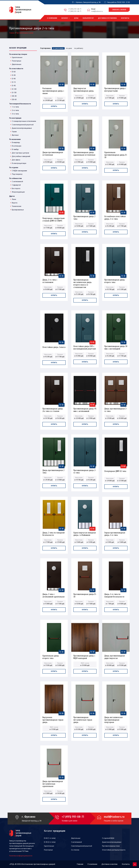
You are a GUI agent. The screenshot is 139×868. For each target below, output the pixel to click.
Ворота (15, 203)
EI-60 (14, 72)
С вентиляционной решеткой (23, 125)
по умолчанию (58, 48)
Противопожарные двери (25, 33)
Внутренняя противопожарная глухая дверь (53, 718)
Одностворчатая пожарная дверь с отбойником (85, 533)
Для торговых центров (20, 153)
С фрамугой (16, 185)
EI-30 (14, 75)
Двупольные (17, 64)
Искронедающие (18, 192)
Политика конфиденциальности (21, 856)
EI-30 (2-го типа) (50, 842)
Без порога (16, 188)
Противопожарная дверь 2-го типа (85, 471)
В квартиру (16, 142)
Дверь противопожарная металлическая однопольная (53, 782)
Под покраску (17, 174)
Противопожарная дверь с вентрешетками (115, 89)
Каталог (66, 18)
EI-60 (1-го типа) (50, 838)
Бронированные (18, 210)
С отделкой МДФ (108, 838)
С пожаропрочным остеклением (24, 121)
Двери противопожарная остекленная (53, 153)
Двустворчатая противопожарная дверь (84, 89)
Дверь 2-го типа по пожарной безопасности (114, 595)
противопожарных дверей (44, 864)
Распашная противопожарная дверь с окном (53, 89)
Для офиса (16, 160)
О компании (52, 18)
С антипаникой (17, 182)
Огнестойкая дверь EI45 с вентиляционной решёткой (85, 347)
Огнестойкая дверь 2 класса (54, 347)
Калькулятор (88, 18)
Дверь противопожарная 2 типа (53, 471)
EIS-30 (14, 96)
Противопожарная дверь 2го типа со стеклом (53, 409)
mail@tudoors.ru (97, 11)
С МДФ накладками (19, 171)
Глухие (14, 132)
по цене (69, 48)
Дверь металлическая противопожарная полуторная (113, 718)
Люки (14, 199)
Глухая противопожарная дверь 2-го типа (115, 533)
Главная (12, 33)
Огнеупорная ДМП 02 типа (115, 471)
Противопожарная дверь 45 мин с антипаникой (85, 409)
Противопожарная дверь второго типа (115, 280)
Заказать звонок (119, 10)
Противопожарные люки (111, 846)
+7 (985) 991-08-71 (75, 11)
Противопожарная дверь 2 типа (84, 217)
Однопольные (17, 57)
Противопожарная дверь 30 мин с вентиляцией (116, 347)
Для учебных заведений (21, 156)
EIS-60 (14, 99)
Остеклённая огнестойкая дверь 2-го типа (115, 217)
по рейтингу (79, 48)
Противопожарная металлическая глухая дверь (83, 718)
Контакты (125, 18)
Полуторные (17, 61)
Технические (17, 206)
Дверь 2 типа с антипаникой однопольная (53, 595)
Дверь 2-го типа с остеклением (50, 280)
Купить (54, 106)
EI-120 (14, 89)
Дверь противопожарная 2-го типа (116, 409)
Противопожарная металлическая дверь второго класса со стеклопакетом (82, 280)
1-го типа (15, 107)
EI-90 (14, 79)
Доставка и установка (107, 18)
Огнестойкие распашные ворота (114, 850)
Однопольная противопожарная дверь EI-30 (116, 153)
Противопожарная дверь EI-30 (85, 595)
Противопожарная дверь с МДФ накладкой (84, 656)
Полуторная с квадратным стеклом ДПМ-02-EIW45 (54, 217)
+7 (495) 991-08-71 (75, 9)
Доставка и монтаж (110, 864)
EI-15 (14, 82)
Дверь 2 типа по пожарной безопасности (53, 533)
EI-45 (14, 86)
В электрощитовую (19, 163)
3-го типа (15, 114)
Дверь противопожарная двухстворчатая (115, 656)
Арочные (15, 135)
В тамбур (15, 149)
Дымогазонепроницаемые (22, 128)
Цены (76, 18)
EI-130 (14, 93)
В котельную (17, 146)
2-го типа (15, 110)
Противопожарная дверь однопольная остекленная (84, 153)
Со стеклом (75, 850)
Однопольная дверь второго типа (51, 656)
